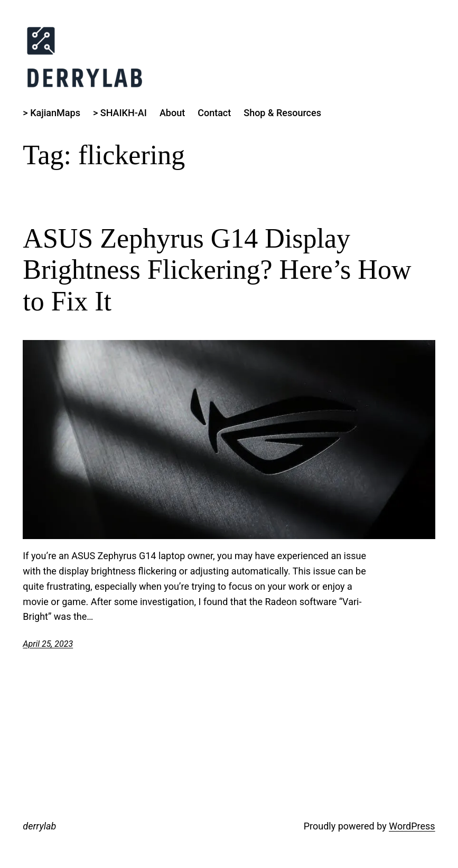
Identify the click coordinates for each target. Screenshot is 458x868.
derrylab (39, 826)
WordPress (412, 826)
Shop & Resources (282, 113)
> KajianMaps (52, 113)
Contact (214, 113)
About (172, 113)
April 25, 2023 (48, 644)
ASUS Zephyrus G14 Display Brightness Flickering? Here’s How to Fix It (217, 270)
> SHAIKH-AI (120, 113)
